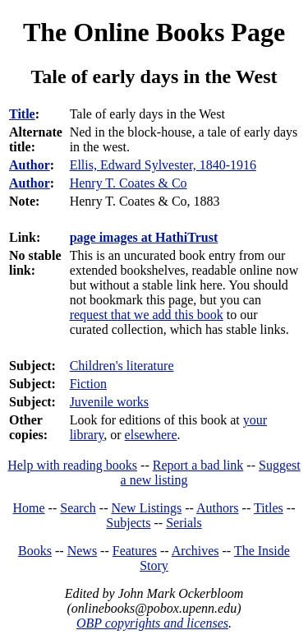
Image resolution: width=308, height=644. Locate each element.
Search (78, 508)
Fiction (88, 384)
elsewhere (151, 435)
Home (29, 508)
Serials (184, 523)
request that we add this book (147, 315)
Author (30, 165)
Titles (269, 508)
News (82, 551)
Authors (218, 508)
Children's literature (122, 366)
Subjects (128, 523)
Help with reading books (72, 465)
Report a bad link (198, 465)
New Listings (146, 508)
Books (35, 551)
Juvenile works (109, 402)
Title (22, 114)
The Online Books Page (154, 32)
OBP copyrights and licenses (152, 623)
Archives (195, 551)
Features (135, 551)
